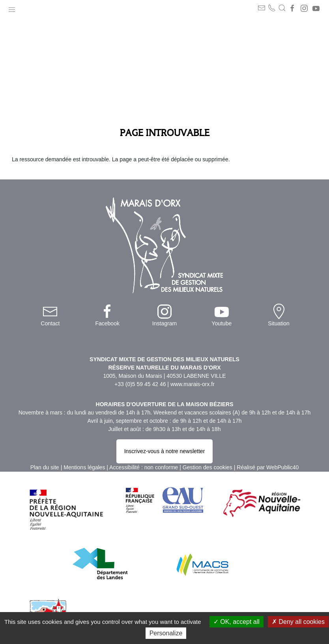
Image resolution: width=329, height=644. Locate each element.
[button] (12, 8)
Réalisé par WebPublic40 (268, 467)
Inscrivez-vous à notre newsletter (165, 451)
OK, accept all (236, 622)
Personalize (166, 633)
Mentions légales (84, 467)
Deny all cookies (298, 622)
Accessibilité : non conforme (144, 467)
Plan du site (45, 467)
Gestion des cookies (207, 467)
